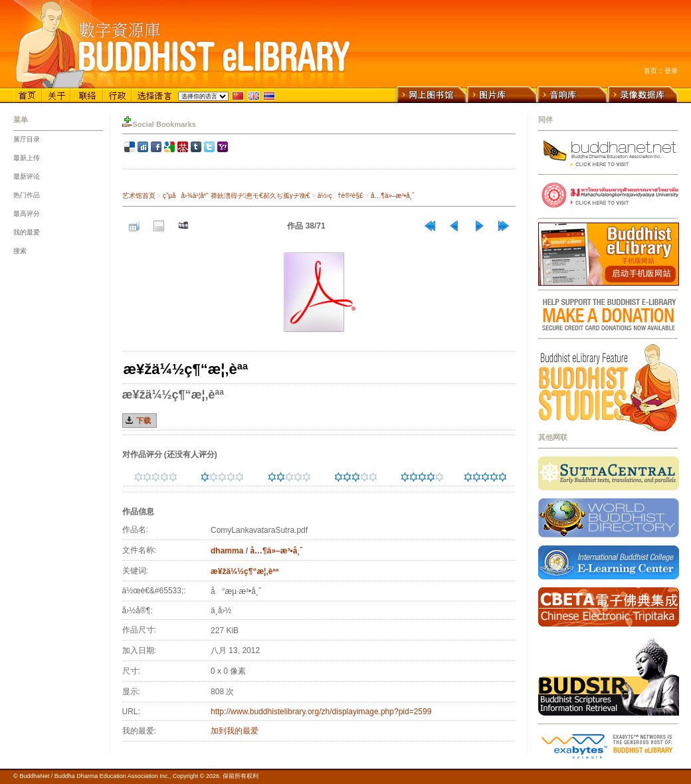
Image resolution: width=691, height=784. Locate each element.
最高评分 (27, 214)
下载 (144, 421)
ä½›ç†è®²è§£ (341, 196)
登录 (671, 71)
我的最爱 (27, 232)
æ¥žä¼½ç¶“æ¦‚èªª (245, 571)
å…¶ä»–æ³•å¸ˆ (393, 196)
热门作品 (27, 195)
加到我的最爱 (235, 731)
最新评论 (27, 176)
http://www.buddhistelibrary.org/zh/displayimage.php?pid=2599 (321, 712)
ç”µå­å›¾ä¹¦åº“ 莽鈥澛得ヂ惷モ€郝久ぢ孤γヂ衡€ (236, 196)
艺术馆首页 (139, 196)
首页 (650, 71)
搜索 (20, 251)
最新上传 (27, 158)
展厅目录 (27, 139)
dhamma (227, 551)
